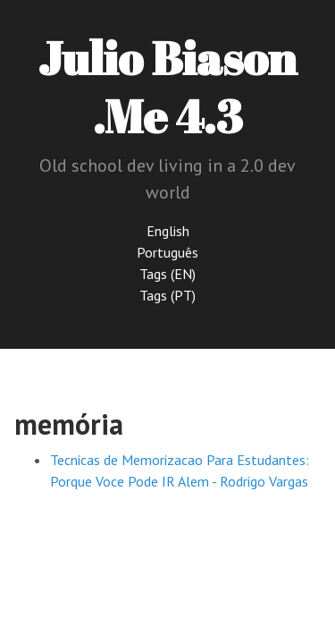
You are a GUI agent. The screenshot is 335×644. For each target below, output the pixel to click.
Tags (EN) (167, 274)
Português (167, 252)
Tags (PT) (167, 295)
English (168, 231)
